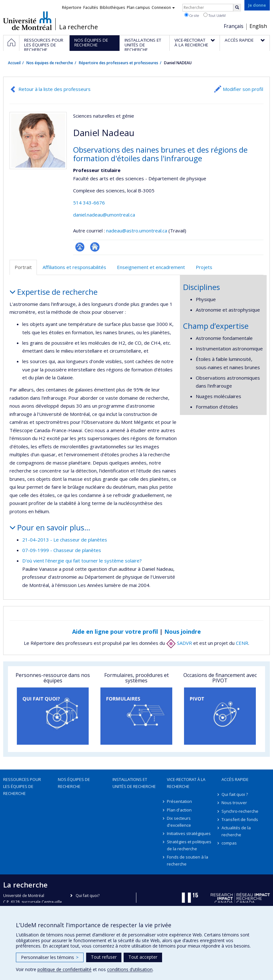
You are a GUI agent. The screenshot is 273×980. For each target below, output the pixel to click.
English (258, 26)
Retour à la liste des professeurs (55, 89)
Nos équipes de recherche (50, 63)
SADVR (179, 643)
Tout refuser (104, 957)
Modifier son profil (243, 89)
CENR (242, 643)
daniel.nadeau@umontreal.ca (104, 215)
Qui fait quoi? (88, 896)
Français (234, 26)
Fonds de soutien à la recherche (188, 860)
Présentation (179, 801)
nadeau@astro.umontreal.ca (137, 231)
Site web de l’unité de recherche (95, 247)
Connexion (163, 7)
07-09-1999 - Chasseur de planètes (62, 550)
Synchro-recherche (240, 811)
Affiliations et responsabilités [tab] (74, 267)
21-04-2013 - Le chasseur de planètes (65, 540)
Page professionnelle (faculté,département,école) (80, 247)
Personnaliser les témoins (50, 957)
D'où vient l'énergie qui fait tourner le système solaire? (82, 561)
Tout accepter (143, 957)
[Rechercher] (237, 8)
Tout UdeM (215, 15)
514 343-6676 (89, 203)
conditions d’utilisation (130, 969)
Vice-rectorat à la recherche (186, 783)
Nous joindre (183, 631)
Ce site (192, 15)
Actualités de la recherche (236, 831)
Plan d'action (179, 810)
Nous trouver (234, 803)
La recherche (78, 27)
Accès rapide (235, 779)
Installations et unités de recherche (134, 783)
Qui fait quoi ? (235, 794)
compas (229, 843)
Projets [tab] (204, 267)
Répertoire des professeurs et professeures (119, 63)
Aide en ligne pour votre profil (115, 631)
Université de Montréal (27, 21)
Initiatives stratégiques (189, 833)
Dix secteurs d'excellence (179, 822)
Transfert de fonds (240, 819)
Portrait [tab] (23, 267)
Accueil (14, 63)
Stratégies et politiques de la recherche (189, 845)
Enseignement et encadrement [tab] (151, 267)
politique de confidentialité (65, 969)
